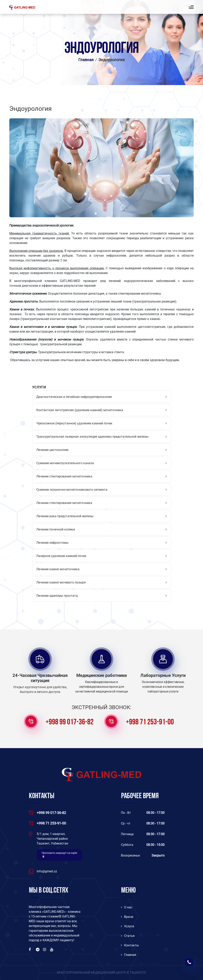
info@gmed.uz (47, 871)
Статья (128, 936)
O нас (127, 907)
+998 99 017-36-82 (70, 722)
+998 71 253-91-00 (150, 722)
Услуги (127, 926)
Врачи (127, 917)
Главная (86, 60)
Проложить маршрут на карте (59, 855)
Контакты (130, 945)
